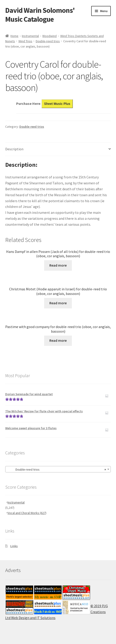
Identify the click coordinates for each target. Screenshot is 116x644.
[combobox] (58, 469)
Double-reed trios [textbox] (57, 469)
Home (14, 36)
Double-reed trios (48, 41)
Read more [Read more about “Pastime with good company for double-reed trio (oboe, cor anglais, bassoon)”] (58, 340)
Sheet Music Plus (57, 104)
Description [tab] (14, 149)
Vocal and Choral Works (27, 513)
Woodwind (49, 36)
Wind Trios (25, 41)
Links (14, 546)
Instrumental (30, 36)
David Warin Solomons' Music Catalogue (40, 15)
